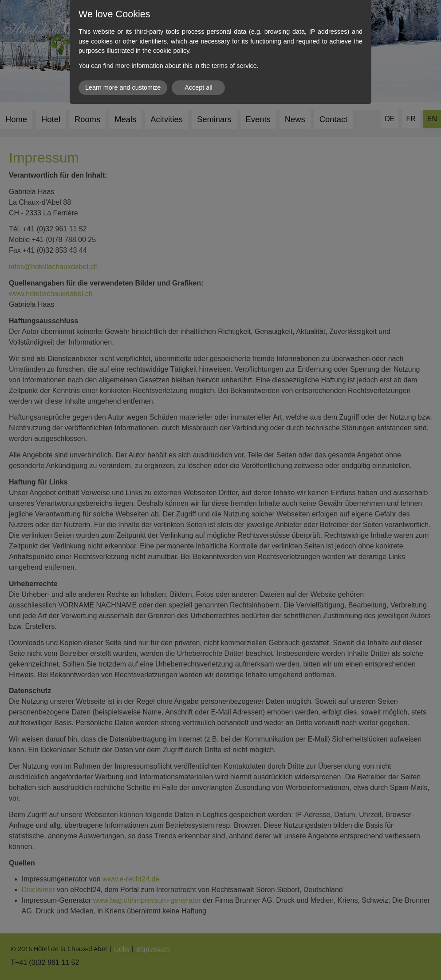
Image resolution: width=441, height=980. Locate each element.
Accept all (198, 87)
